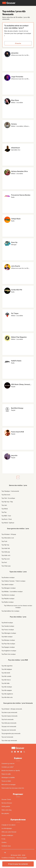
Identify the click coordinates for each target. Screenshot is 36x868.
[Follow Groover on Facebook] (15, 752)
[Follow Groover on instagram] (12, 752)
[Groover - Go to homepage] (18, 748)
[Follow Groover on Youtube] (18, 752)
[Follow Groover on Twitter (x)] (24, 752)
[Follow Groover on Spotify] (21, 752)
